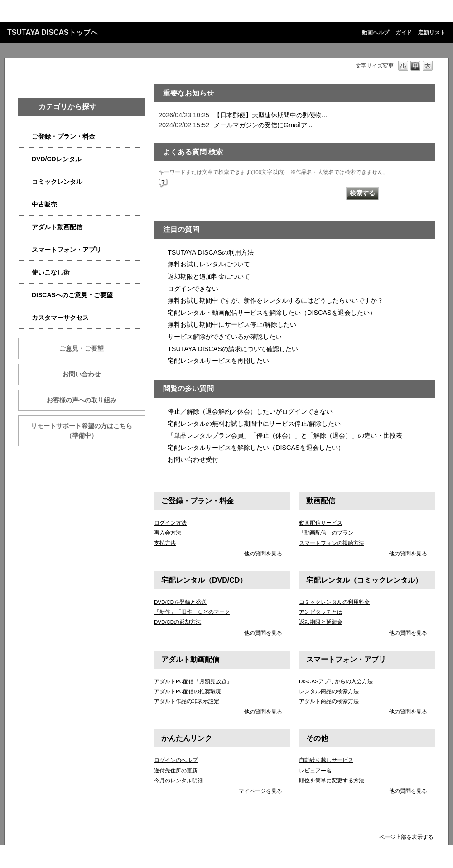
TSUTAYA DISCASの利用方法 (211, 252)
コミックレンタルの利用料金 (334, 602)
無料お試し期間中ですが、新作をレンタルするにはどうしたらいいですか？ (275, 300)
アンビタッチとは (321, 612)
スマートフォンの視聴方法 (332, 543)
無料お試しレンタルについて (209, 264)
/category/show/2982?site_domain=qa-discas (25, 250)
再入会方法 (168, 533)
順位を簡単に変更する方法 (332, 781)
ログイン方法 (170, 523)
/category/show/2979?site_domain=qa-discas (25, 137)
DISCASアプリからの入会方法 (336, 681)
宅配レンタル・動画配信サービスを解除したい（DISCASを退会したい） (272, 313)
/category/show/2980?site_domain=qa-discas (25, 159)
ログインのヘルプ (176, 760)
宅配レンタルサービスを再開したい (218, 361)
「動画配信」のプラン (326, 533)
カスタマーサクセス (60, 318)
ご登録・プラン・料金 (63, 136)
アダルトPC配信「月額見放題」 (193, 681)
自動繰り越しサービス (326, 760)
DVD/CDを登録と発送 (180, 602)
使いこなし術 (51, 272)
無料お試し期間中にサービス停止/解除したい (232, 324)
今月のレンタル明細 (178, 781)
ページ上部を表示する (406, 837)
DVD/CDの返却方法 (178, 622)
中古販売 (44, 204)
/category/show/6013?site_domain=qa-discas (25, 205)
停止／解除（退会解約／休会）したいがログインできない (250, 411)
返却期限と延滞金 (321, 622)
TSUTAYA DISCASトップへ (53, 32)
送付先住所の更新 (176, 771)
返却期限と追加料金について (209, 276)
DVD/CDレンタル (57, 159)
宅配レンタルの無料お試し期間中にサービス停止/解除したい (254, 424)
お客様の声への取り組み (82, 400)
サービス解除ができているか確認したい (225, 337)
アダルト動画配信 (57, 227)
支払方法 (165, 543)
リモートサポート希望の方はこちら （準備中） (88, 431)
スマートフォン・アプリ (67, 250)
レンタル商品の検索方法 (329, 691)
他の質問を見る (263, 554)
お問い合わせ (82, 374)
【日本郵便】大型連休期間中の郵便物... (270, 115)
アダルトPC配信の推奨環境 (188, 691)
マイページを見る (260, 791)
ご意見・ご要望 (82, 348)
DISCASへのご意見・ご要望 (72, 295)
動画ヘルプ (376, 33)
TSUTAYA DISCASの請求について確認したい (233, 349)
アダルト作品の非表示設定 (187, 701)
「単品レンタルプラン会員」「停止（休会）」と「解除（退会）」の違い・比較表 (285, 435)
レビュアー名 (315, 771)
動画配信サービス (321, 523)
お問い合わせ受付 (193, 459)
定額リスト (432, 33)
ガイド (404, 33)
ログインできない (193, 289)
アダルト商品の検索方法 (329, 701)
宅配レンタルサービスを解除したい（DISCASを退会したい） (256, 448)
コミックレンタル (57, 182)
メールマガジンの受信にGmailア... (263, 125)
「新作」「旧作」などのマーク (192, 612)
